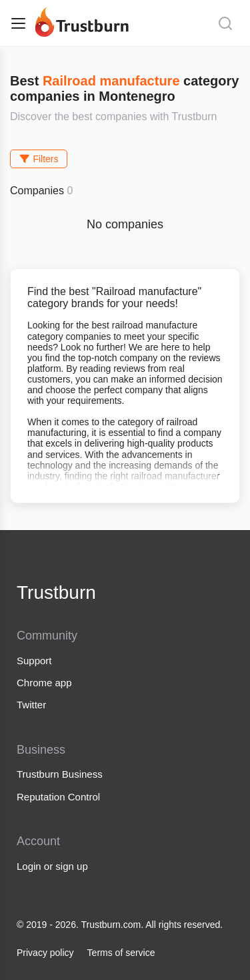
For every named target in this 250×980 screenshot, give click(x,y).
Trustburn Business (60, 774)
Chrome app (44, 683)
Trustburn (56, 592)
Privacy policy (45, 953)
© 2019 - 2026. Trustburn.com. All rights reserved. (120, 925)
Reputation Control (58, 797)
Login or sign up (52, 866)
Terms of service (121, 953)
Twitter (31, 705)
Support (34, 661)
